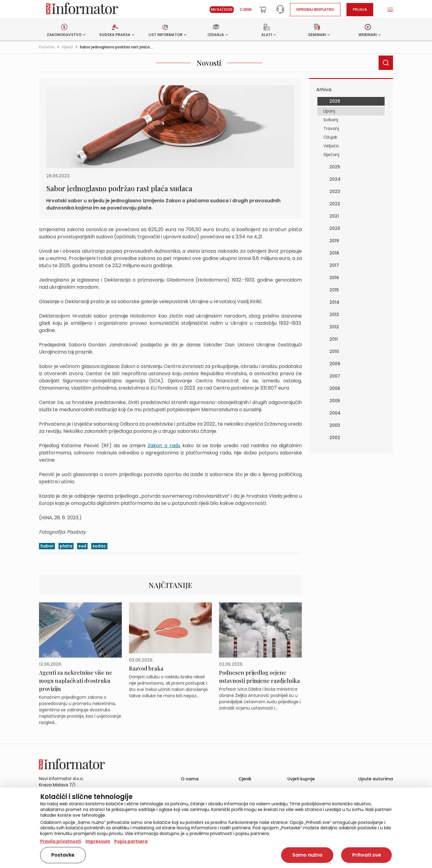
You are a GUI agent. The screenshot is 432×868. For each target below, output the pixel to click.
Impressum (98, 841)
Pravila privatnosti (61, 841)
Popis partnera (131, 841)
